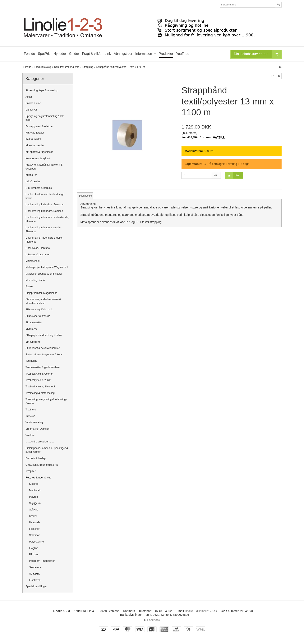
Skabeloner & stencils (38, 316)
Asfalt (29, 97)
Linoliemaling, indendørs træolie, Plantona (44, 240)
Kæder (33, 516)
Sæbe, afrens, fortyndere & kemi (44, 355)
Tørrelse (30, 416)
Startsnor (34, 535)
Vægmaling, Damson (37, 429)
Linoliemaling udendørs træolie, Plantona (43, 229)
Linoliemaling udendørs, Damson (44, 211)
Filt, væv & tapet (35, 133)
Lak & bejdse (33, 181)
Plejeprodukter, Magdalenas (41, 293)
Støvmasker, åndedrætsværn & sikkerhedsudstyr (43, 301)
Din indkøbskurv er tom (258, 54)
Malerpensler (33, 261)
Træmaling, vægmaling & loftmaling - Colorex (46, 401)
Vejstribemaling (34, 422)
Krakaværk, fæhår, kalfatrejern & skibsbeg (44, 167)
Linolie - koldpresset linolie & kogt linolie (45, 196)
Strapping (35, 574)
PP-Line (34, 554)
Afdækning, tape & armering (42, 90)
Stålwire (34, 510)
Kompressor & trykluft (38, 158)
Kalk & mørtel (33, 139)
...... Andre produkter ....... (40, 442)
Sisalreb (34, 484)
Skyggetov (35, 503)
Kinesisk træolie (34, 145)
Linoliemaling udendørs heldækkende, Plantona (47, 219)
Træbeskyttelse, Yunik (38, 380)
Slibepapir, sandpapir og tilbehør (44, 335)
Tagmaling (31, 361)
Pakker (29, 287)
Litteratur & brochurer (38, 255)
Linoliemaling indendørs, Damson (45, 204)
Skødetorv (35, 567)
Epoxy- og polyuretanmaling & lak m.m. (45, 118)
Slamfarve (31, 329)
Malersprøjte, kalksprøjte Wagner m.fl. (47, 267)
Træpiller (31, 471)
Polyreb (34, 497)
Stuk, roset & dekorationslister (43, 348)
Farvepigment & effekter (39, 126)
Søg (278, 4)
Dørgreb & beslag (36, 458)
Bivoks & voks (33, 103)
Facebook (152, 620)
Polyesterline (37, 542)
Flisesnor (34, 529)
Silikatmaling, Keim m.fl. (39, 310)
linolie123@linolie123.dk (201, 611)
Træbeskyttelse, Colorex (39, 374)
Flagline (34, 548)
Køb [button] (233, 175)
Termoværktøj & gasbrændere (43, 367)
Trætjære (31, 410)
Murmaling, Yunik (35, 280)
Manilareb (35, 490)
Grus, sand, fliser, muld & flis (42, 465)
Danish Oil (31, 110)
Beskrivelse (85, 196)
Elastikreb (35, 580)
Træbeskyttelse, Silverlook (40, 387)
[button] (273, 76)
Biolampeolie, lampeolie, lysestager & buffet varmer (47, 450)
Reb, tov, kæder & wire (38, 478)
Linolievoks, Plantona (38, 248)
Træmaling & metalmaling (40, 393)
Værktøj (30, 435)
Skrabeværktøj (34, 323)
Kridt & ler (31, 175)
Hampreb (34, 522)
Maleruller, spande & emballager (44, 274)
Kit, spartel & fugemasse (39, 152)
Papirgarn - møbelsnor (42, 561)
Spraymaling (33, 342)
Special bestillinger (36, 586)
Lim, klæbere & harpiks (39, 188)
